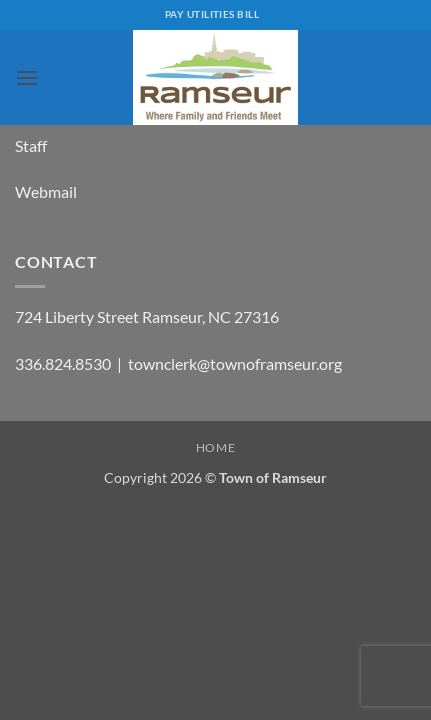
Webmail (46, 191)
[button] (27, 77)
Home (215, 447)
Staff (31, 145)
